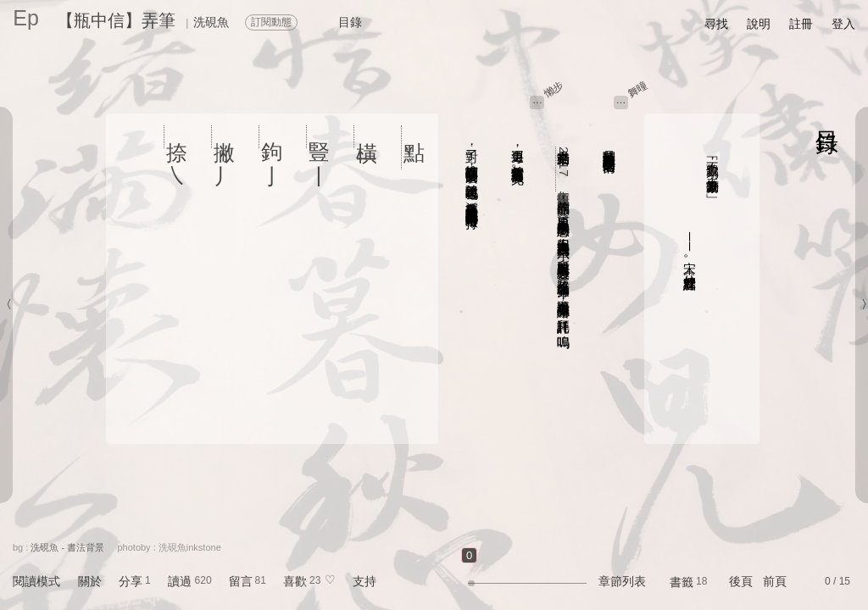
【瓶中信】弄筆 (116, 20)
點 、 (415, 147)
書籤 (682, 582)
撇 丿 (225, 137)
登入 (843, 24)
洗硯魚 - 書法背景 (67, 547)
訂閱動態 (271, 22)
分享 (131, 581)
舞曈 (637, 89)
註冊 (801, 24)
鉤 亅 (272, 137)
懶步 (554, 89)
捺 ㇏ (177, 137)
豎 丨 (320, 137)
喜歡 (295, 581)
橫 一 (367, 137)
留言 (241, 581)
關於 (90, 581)
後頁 (741, 581)
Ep (26, 18)
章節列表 (622, 581)
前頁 (775, 581)
